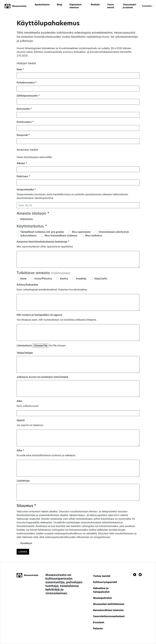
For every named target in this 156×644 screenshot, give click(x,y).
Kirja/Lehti (101, 279)
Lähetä (23, 552)
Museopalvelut (102, 598)
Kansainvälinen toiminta (108, 610)
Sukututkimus (28, 236)
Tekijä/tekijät (25, 353)
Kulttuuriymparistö (105, 582)
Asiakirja (81, 279)
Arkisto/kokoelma (27, 285)
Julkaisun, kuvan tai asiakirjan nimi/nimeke (42, 377)
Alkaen (22, 163)
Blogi (59, 5)
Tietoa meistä (111, 6)
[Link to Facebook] (135, 575)
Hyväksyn (26, 543)
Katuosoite (24, 109)
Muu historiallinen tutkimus (61, 236)
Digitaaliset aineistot (76, 6)
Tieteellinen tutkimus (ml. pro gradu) (42, 232)
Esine (23, 279)
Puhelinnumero (27, 83)
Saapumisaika (26, 190)
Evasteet (99, 622)
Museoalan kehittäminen (109, 604)
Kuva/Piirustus (43, 279)
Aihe (20, 451)
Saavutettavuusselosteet (109, 616)
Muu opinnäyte (81, 232)
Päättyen (23, 176)
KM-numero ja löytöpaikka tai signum (39, 315)
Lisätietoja (23, 481)
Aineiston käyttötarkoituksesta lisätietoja (43, 242)
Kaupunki (23, 135)
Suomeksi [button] (147, 6)
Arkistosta (27, 219)
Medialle (95, 5)
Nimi (20, 69)
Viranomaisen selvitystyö (114, 232)
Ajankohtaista (42, 5)
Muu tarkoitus (94, 236)
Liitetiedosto (24, 346)
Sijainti (21, 420)
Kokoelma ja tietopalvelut (101, 590)
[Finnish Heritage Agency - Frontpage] (16, 6)
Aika (19, 401)
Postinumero (25, 122)
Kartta (64, 279)
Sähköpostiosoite (28, 96)
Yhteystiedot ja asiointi (129, 6)
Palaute (98, 629)
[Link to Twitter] (140, 575)
